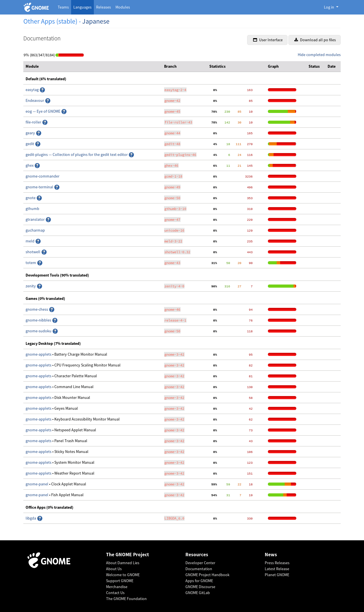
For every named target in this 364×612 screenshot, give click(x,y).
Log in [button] (329, 7)
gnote (31, 198)
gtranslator (36, 219)
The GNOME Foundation (126, 599)
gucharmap (35, 230)
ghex (30, 165)
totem (31, 263)
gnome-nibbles (39, 320)
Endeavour (35, 100)
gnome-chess (37, 309)
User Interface (268, 40)
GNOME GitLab (198, 593)
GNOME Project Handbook (207, 575)
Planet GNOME (277, 575)
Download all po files (315, 40)
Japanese (96, 21)
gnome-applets (39, 354)
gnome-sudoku (39, 331)
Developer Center (200, 563)
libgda (31, 518)
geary (31, 133)
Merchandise (117, 587)
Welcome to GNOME (123, 575)
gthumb (32, 209)
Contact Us (115, 593)
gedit (30, 144)
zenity (31, 286)
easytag (33, 90)
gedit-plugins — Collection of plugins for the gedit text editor (77, 154)
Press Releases (277, 563)
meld (30, 241)
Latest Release (277, 569)
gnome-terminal (40, 187)
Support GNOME (120, 581)
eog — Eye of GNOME (43, 111)
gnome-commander (43, 176)
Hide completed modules (319, 55)
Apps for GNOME (199, 581)
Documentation (199, 569)
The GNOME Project (128, 555)
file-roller (34, 122)
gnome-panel (37, 484)
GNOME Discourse (200, 587)
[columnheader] (93, 67)
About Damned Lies (123, 563)
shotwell (33, 252)
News (271, 555)
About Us (114, 569)
